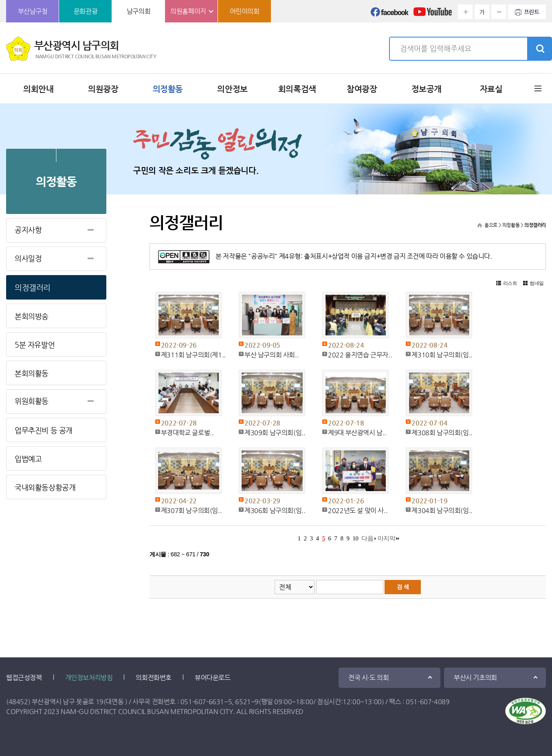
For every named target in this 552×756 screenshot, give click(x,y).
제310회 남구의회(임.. (442, 355)
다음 (367, 538)
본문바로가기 (0, 0)
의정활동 (168, 89)
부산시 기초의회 (475, 678)
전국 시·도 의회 (368, 678)
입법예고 (28, 459)
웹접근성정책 (24, 678)
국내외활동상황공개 (45, 487)
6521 (243, 702)
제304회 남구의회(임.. (442, 510)
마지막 (387, 538)
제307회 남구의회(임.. (191, 510)
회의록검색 (297, 89)
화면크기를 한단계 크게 (465, 12)
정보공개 (427, 89)
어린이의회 (245, 11)
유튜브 (433, 14)
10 (355, 538)
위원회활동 (32, 401)
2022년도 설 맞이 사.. (358, 510)
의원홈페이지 (188, 11)
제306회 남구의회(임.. (275, 510)
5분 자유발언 (35, 345)
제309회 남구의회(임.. (275, 433)
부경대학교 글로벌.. (187, 433)
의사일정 (28, 258)
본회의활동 (32, 373)
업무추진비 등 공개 (44, 430)
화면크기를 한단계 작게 (499, 12)
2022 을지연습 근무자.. (360, 355)
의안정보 (232, 89)
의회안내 (38, 89)
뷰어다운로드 (213, 678)
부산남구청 (33, 11)
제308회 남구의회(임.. (442, 433)
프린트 (532, 12)
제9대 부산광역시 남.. (357, 433)
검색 (539, 49)
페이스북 (390, 14)
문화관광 (86, 11)
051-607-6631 (202, 702)
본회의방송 (32, 316)
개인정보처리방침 (89, 678)
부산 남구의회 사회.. (272, 355)
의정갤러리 (33, 288)
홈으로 (491, 225)
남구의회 (139, 11)
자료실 (491, 89)
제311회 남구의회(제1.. (193, 355)
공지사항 (28, 230)
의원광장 (103, 89)
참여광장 (362, 89)
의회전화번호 (154, 678)
